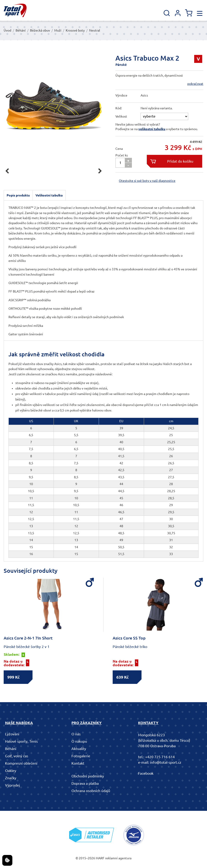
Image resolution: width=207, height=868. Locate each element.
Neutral (95, 30)
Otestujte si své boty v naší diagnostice (147, 181)
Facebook (146, 773)
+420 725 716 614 (160, 757)
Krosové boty (75, 30)
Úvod (7, 30)
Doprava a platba (85, 783)
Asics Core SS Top (129, 638)
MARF (100, 858)
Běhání (21, 30)
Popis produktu (18, 195)
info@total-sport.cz (166, 762)
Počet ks (122, 155)
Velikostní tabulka (49, 195)
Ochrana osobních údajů (91, 791)
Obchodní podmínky (88, 776)
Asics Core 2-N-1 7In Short (28, 638)
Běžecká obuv (40, 30)
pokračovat (195, 84)
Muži (58, 30)
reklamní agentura (118, 858)
